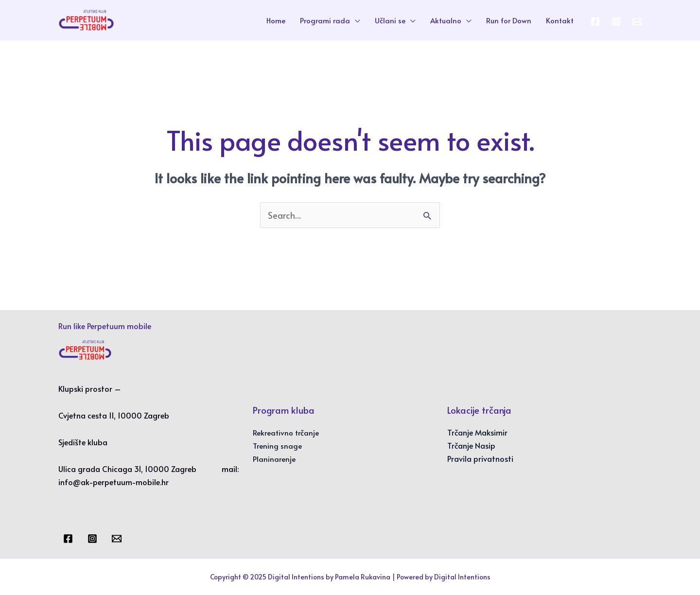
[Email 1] (637, 22)
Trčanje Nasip (471, 445)
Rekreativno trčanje (286, 432)
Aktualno (446, 20)
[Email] (117, 539)
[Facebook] (595, 22)
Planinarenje (274, 459)
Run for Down (509, 20)
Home (276, 20)
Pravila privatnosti (480, 458)
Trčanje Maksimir (477, 432)
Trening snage (277, 446)
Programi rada (325, 20)
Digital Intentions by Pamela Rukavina (329, 577)
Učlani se (390, 20)
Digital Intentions (462, 577)
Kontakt (560, 20)
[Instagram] (616, 22)
